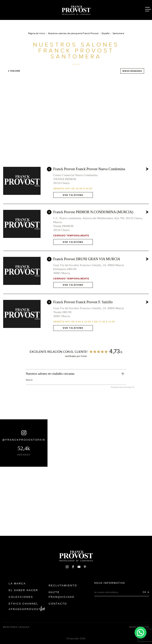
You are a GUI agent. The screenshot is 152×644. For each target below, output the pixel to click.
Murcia (29, 380)
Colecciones (21, 597)
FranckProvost (26, 609)
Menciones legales (16, 627)
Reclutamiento (63, 585)
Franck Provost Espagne (76, 9)
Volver (14, 71)
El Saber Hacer (23, 590)
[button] (141, 633)
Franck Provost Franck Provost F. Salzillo (83, 302)
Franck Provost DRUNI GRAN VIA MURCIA (87, 259)
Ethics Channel (24, 604)
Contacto (58, 604)
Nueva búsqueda (132, 71)
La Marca (17, 583)
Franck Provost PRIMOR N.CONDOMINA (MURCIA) (93, 212)
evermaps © (128, 387)
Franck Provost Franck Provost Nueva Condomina (89, 169)
